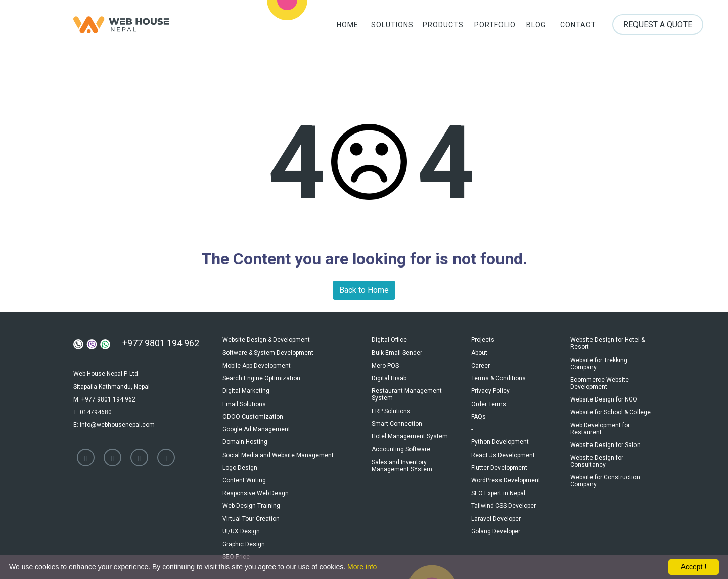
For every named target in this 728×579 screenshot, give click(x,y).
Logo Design (240, 461)
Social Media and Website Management (278, 449)
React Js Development (503, 449)
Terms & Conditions (498, 376)
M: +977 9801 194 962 (104, 398)
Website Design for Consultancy (597, 457)
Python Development (500, 437)
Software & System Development (268, 352)
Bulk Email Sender (397, 352)
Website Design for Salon (605, 441)
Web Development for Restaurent (600, 425)
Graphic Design (244, 534)
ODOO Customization (253, 413)
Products (437, 25)
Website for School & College (610, 410)
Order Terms (489, 400)
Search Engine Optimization (261, 376)
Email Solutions (244, 400)
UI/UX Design (241, 522)
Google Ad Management (256, 425)
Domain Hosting (245, 437)
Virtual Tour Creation (251, 510)
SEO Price (236, 546)
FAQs (479, 413)
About (479, 352)
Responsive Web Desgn (256, 485)
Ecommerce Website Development (600, 382)
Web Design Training (251, 498)
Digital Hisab (389, 376)
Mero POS (385, 364)
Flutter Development (499, 461)
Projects (483, 340)
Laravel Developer (496, 510)
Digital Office (389, 340)
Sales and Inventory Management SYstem (402, 460)
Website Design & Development (266, 340)
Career (481, 364)
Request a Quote (657, 25)
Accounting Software (401, 444)
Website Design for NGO (604, 397)
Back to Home (364, 290)
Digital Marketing (246, 388)
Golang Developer (496, 522)
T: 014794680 (93, 410)
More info (362, 567)
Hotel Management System (410, 432)
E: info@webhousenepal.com (114, 422)
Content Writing (244, 473)
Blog (533, 25)
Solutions (384, 25)
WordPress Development (506, 473)
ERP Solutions (391, 408)
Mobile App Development (257, 364)
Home (340, 25)
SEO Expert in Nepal (498, 485)
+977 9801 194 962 (161, 343)
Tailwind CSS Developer (504, 498)
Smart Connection (397, 420)
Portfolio (489, 25)
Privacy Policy (490, 388)
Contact (577, 25)
